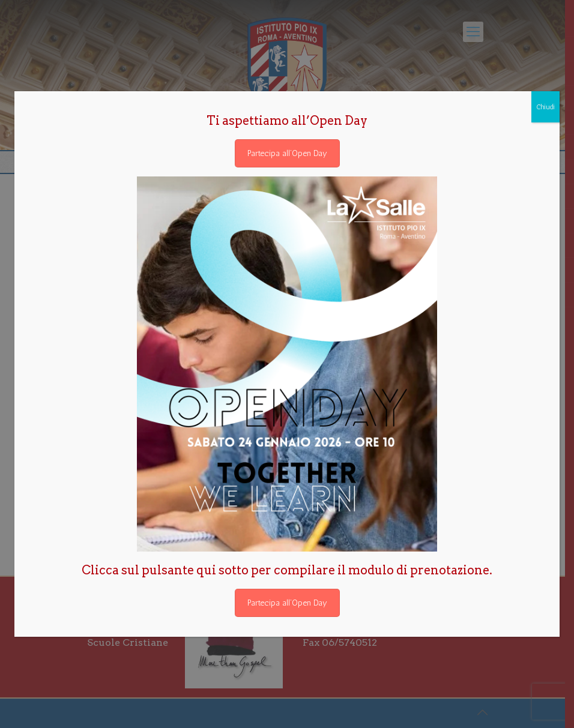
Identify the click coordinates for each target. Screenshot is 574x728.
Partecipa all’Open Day (287, 153)
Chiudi (545, 107)
